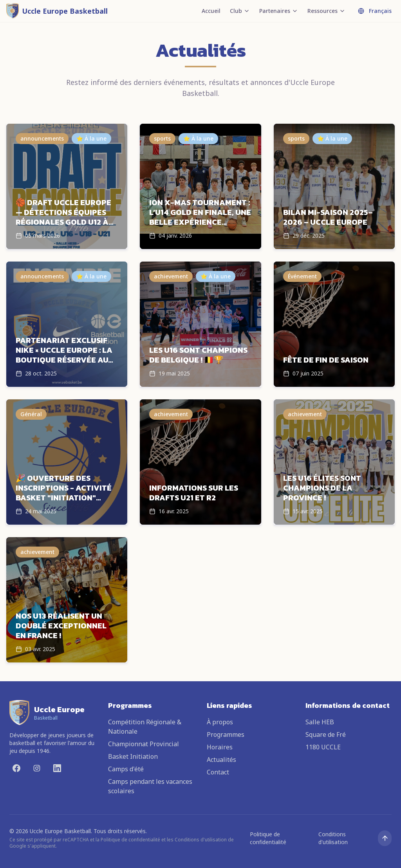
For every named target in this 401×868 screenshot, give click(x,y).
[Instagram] (37, 768)
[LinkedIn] (57, 768)
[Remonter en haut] (385, 838)
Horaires (220, 747)
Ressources (326, 11)
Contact (218, 772)
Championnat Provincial (144, 744)
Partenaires (279, 11)
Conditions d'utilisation (333, 838)
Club (240, 11)
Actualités (221, 760)
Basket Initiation (133, 756)
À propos (220, 722)
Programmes (226, 734)
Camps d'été (126, 769)
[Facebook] (16, 768)
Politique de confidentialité (268, 838)
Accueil (211, 11)
